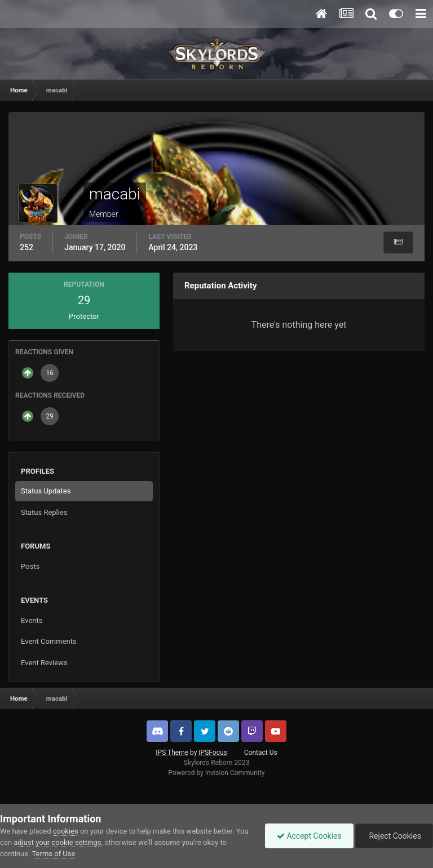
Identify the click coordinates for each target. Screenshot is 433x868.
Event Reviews (44, 663)
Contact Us (261, 753)
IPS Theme (172, 753)
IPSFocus (213, 753)
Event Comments (49, 641)
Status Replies (44, 512)
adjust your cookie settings (57, 842)
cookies (66, 831)
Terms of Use (53, 854)
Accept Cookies (309, 836)
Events (32, 620)
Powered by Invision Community (217, 773)
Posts (30, 566)
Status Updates (46, 491)
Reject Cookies (394, 836)
